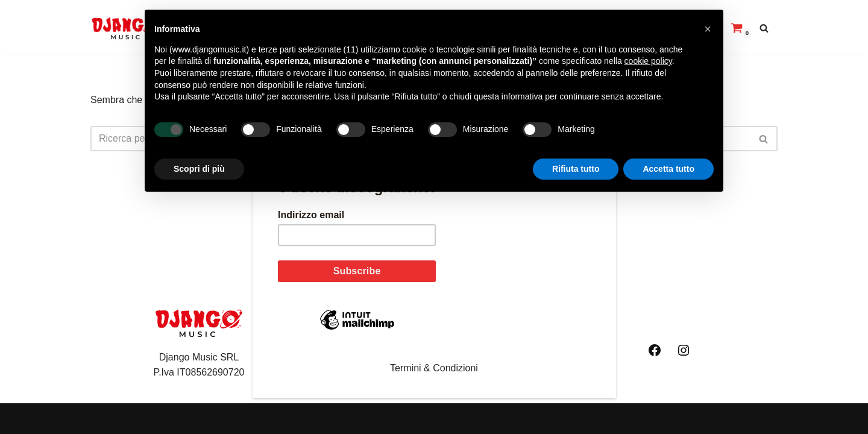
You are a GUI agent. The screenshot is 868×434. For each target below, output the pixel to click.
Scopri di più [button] (199, 169)
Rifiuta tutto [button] (576, 169)
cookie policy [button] (648, 61)
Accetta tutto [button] (668, 169)
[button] (708, 29)
